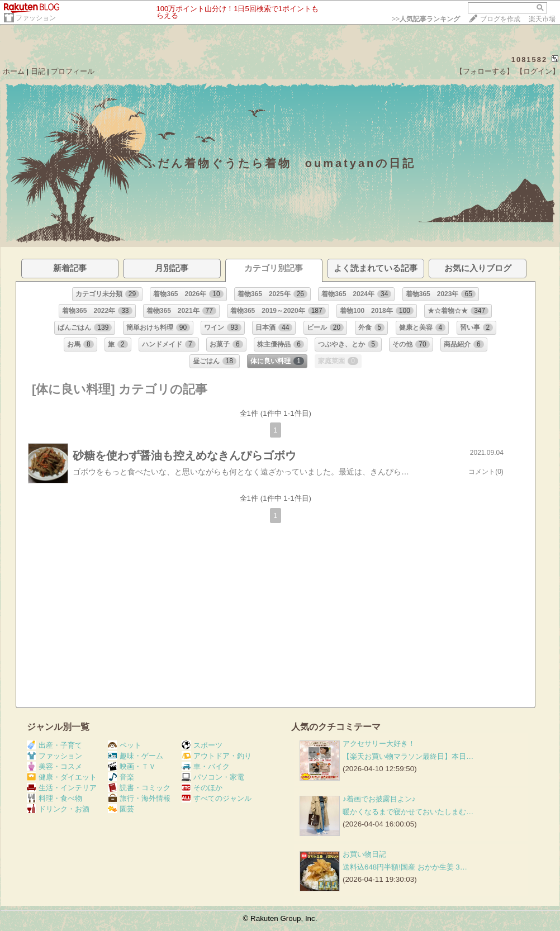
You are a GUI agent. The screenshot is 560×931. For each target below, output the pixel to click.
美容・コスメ (54, 766)
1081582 (530, 60)
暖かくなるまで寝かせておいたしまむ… (408, 812)
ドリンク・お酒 (58, 809)
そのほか (202, 788)
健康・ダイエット (62, 777)
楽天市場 (542, 19)
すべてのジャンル (217, 798)
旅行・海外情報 (139, 798)
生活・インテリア (62, 788)
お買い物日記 (364, 854)
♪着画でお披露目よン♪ (379, 799)
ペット (125, 745)
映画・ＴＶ (132, 766)
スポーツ (202, 745)
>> (426, 19)
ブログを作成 (500, 19)
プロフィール (73, 71)
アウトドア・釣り (217, 756)
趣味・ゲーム (136, 756)
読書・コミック (139, 788)
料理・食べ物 (54, 798)
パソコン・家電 (213, 777)
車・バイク (206, 766)
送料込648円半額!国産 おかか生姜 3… (405, 867)
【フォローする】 (485, 71)
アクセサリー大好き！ (379, 744)
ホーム (14, 71)
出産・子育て (54, 745)
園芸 (121, 809)
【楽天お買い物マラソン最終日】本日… (408, 756)
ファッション (36, 18)
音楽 (121, 777)
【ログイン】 (538, 71)
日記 (38, 71)
